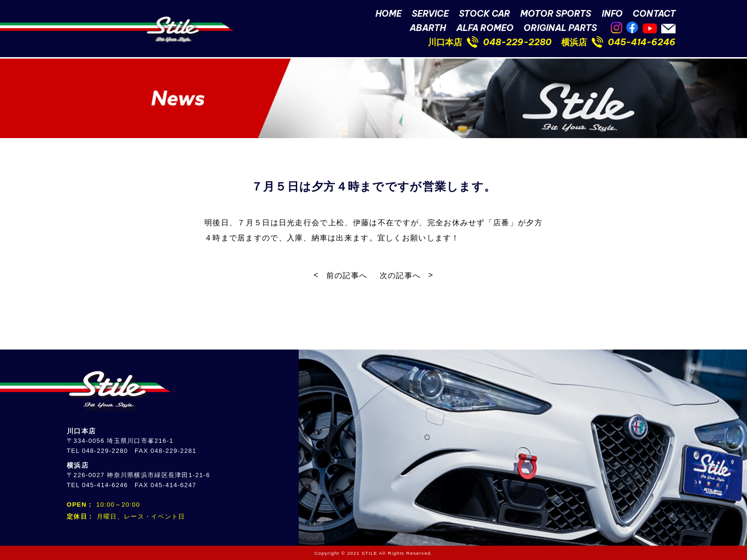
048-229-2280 (517, 42)
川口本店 (445, 42)
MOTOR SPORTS (556, 14)
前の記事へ (347, 275)
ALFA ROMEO (485, 28)
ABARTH (428, 28)
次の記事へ (400, 275)
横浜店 (574, 42)
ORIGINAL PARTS (560, 28)
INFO (612, 14)
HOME (389, 14)
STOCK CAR (485, 14)
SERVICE (430, 14)
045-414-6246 (642, 42)
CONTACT (654, 14)
